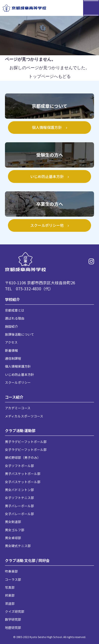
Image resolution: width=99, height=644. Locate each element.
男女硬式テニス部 (18, 546)
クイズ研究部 (15, 611)
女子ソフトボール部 (19, 466)
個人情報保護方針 (18, 366)
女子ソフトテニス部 (19, 498)
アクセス (11, 342)
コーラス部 (13, 579)
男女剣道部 (13, 522)
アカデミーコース (18, 408)
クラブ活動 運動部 (20, 430)
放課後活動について (19, 334)
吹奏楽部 (11, 571)
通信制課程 (13, 358)
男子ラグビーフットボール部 (26, 442)
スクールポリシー (18, 382)
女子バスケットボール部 (23, 482)
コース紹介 (14, 397)
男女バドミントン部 (19, 490)
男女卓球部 (13, 538)
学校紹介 (12, 299)
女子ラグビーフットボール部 (26, 450)
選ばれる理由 (15, 318)
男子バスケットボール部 (23, 474)
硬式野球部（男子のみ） (23, 457)
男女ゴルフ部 (15, 530)
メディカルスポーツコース (24, 416)
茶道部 (10, 603)
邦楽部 (10, 595)
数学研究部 (13, 619)
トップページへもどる (50, 76)
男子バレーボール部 (19, 506)
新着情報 (11, 350)
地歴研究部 (13, 628)
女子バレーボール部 (19, 514)
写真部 (10, 587)
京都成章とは (15, 310)
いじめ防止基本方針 (19, 374)
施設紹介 (11, 326)
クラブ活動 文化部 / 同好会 (27, 560)
